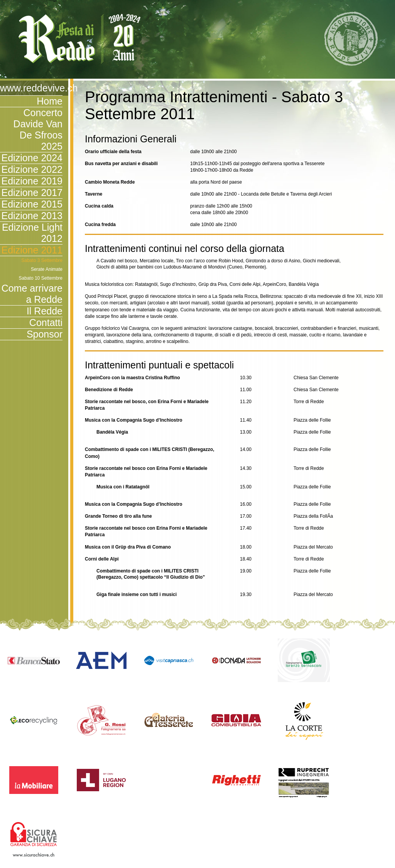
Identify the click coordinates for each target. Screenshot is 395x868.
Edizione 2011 (32, 250)
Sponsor (45, 334)
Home (50, 101)
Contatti (46, 323)
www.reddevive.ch (31, 88)
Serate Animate (47, 269)
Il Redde (45, 311)
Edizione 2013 (32, 216)
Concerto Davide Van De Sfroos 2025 (38, 129)
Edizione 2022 (32, 169)
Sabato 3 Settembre (42, 260)
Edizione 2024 (32, 158)
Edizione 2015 (32, 204)
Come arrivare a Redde (32, 294)
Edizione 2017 (32, 193)
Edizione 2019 (32, 181)
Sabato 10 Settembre (41, 278)
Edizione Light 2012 (32, 233)
